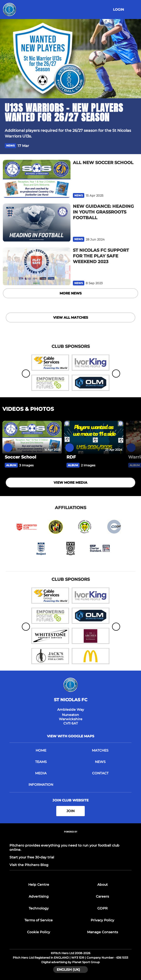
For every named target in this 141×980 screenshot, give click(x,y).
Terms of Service (39, 920)
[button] (133, 146)
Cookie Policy (39, 932)
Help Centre (39, 885)
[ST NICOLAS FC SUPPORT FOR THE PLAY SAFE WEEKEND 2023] (37, 266)
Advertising (39, 896)
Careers (102, 896)
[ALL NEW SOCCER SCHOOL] (37, 179)
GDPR (102, 908)
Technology (39, 908)
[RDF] (94, 438)
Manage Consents (103, 932)
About (103, 885)
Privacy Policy (102, 920)
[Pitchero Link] (70, 838)
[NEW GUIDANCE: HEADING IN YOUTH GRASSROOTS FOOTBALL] (37, 223)
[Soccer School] (32, 438)
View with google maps (71, 736)
